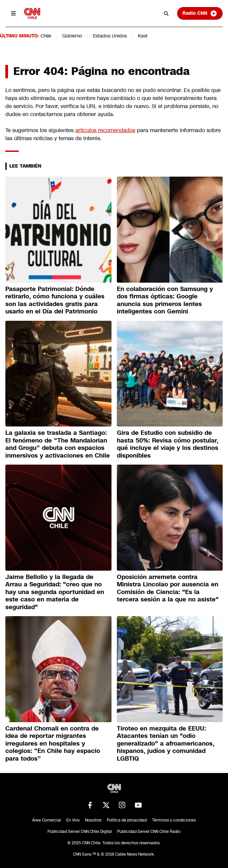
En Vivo (73, 820)
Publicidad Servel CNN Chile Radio (149, 832)
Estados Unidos (110, 36)
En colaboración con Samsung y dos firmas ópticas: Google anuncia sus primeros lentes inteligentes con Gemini (165, 300)
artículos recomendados (105, 130)
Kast (143, 36)
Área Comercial (47, 820)
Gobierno (72, 36)
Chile (46, 36)
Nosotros (93, 820)
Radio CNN (200, 13)
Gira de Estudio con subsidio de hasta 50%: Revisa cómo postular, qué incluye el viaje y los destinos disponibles (168, 444)
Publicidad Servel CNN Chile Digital (80, 832)
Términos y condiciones (174, 820)
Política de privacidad (127, 820)
